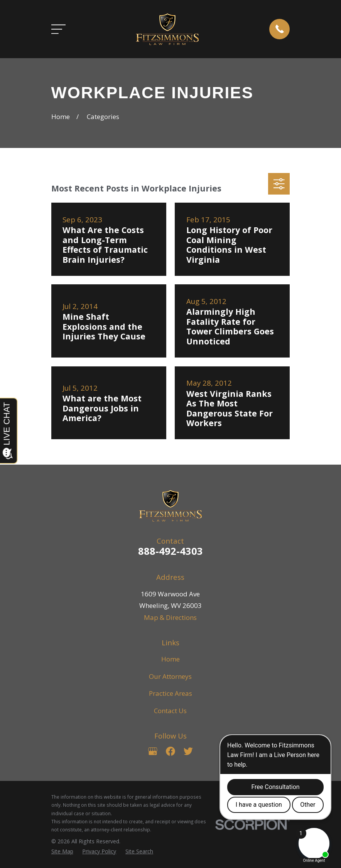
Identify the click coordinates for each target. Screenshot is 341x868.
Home (170, 659)
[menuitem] (62, 851)
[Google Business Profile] (153, 751)
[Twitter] (188, 751)
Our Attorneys (170, 676)
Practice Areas (170, 693)
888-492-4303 (170, 551)
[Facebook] (170, 751)
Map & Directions (170, 617)
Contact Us (170, 711)
